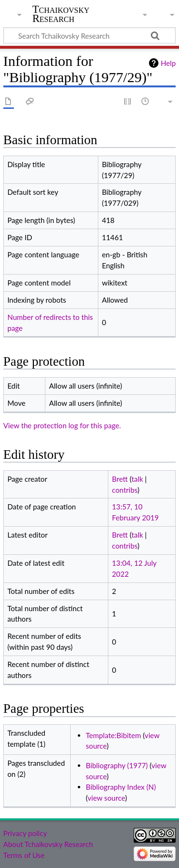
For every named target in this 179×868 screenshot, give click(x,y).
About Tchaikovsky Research (48, 844)
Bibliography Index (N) (121, 787)
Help (168, 63)
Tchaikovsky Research (61, 14)
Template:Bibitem (114, 735)
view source (106, 798)
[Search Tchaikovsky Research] (89, 35)
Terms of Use (24, 855)
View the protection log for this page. (62, 425)
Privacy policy (25, 833)
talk (137, 479)
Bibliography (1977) (117, 765)
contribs (125, 490)
